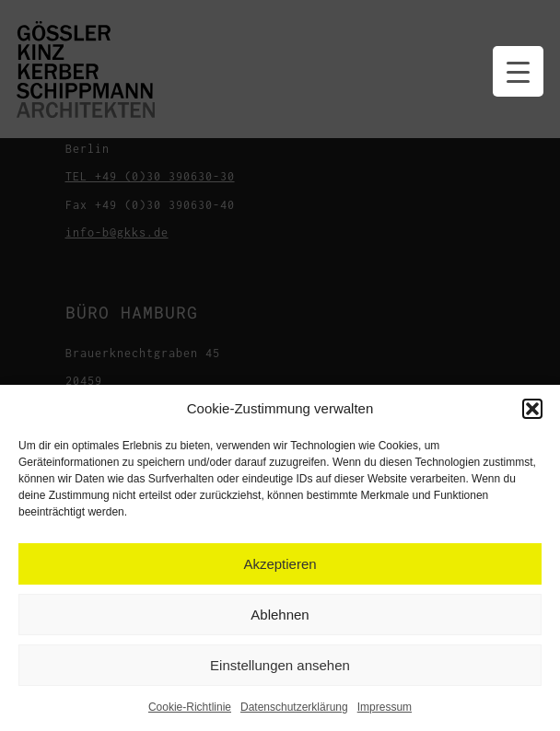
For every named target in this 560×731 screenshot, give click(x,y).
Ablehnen (280, 615)
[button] (532, 409)
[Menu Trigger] (518, 71)
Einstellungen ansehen (280, 665)
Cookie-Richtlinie (190, 707)
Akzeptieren (280, 564)
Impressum (385, 707)
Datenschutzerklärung (294, 707)
